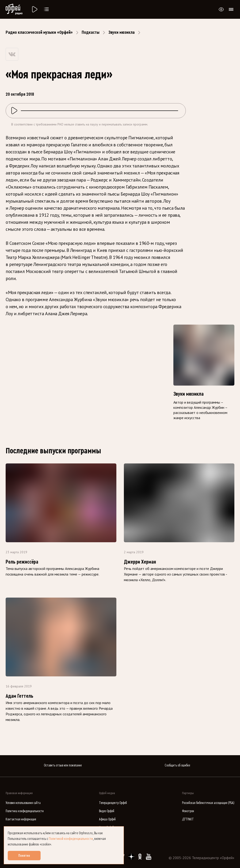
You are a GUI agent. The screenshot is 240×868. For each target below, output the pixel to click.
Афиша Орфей (107, 819)
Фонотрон (188, 811)
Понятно (24, 856)
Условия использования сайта (23, 803)
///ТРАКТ (188, 819)
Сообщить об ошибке (177, 765)
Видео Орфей (107, 811)
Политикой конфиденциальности (71, 839)
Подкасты (91, 32)
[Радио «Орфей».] (34, 9)
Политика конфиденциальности (25, 811)
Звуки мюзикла (122, 32)
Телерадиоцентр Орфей (113, 803)
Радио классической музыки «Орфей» (39, 32)
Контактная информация (21, 819)
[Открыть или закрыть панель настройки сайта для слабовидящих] (221, 9)
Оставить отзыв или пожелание (63, 765)
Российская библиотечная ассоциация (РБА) (208, 803)
